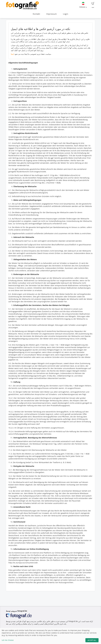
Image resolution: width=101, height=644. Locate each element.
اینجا (12, 54)
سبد (93, 5)
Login (66, 14)
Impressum (52, 14)
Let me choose (8, 640)
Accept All (92, 640)
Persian (83, 5)
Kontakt (36, 14)
